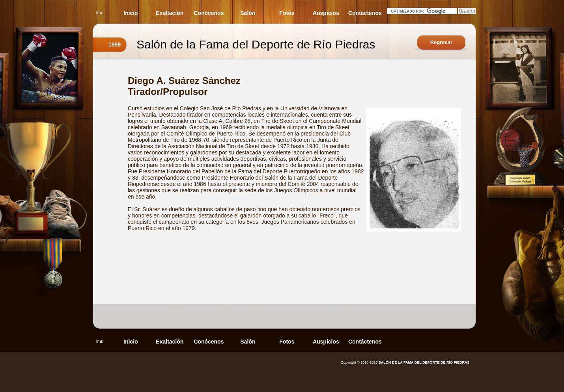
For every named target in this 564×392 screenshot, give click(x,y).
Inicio (131, 13)
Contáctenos (365, 13)
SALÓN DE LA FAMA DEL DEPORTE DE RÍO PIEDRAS (424, 362)
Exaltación (170, 13)
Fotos (287, 13)
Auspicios (326, 13)
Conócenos (209, 13)
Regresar (441, 42)
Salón (248, 13)
